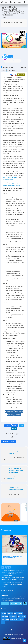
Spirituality (22, 495)
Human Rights (18, 61)
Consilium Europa (10, 479)
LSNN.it (4, 613)
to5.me (21, 619)
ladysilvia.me (5, 619)
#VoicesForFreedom (8, 186)
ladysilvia (8, 61)
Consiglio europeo (10, 460)
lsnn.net (14, 630)
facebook (15, 426)
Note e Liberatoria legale (18, 639)
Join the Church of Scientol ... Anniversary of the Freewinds (16, 489)
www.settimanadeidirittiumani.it (11, 177)
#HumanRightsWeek (17, 184)
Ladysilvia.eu (13, 616)
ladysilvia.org (22, 616)
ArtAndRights (10, 414)
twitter (22, 426)
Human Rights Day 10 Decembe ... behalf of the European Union (16, 470)
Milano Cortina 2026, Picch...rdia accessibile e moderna (13, 557)
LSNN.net (10, 613)
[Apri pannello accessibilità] (11, 2)
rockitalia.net (14, 619)
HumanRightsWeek (9, 412)
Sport (4, 563)
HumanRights (18, 414)
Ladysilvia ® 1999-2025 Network (14, 634)
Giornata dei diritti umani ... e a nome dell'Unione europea (16, 452)
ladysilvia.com (18, 613)
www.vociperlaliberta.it (9, 179)
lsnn (10, 57)
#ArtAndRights (18, 186)
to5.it (3, 623)
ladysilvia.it (5, 616)
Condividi (7, 426)
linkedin (14, 429)
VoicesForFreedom (19, 412)
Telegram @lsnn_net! (8, 601)
